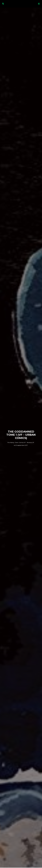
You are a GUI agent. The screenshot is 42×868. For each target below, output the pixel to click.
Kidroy (11, 442)
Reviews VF (30, 442)
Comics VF (22, 442)
